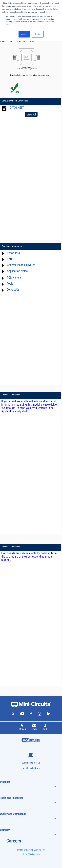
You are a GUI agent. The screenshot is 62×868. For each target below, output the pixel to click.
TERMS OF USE (23, 850)
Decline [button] (38, 34)
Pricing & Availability (11, 395)
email (34, 727)
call (45, 727)
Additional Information (12, 246)
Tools (10, 284)
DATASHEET (17, 108)
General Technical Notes (21, 265)
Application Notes (17, 271)
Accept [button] (24, 34)
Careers (14, 841)
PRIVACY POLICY (38, 850)
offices (22, 727)
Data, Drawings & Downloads (15, 101)
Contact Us (13, 290)
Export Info (13, 253)
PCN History (14, 278)
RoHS (10, 259)
